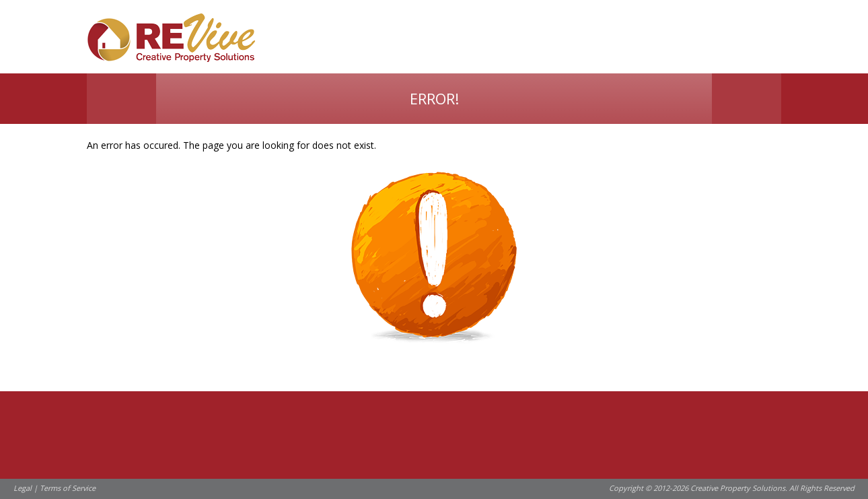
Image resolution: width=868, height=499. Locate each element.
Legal (23, 488)
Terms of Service (68, 488)
